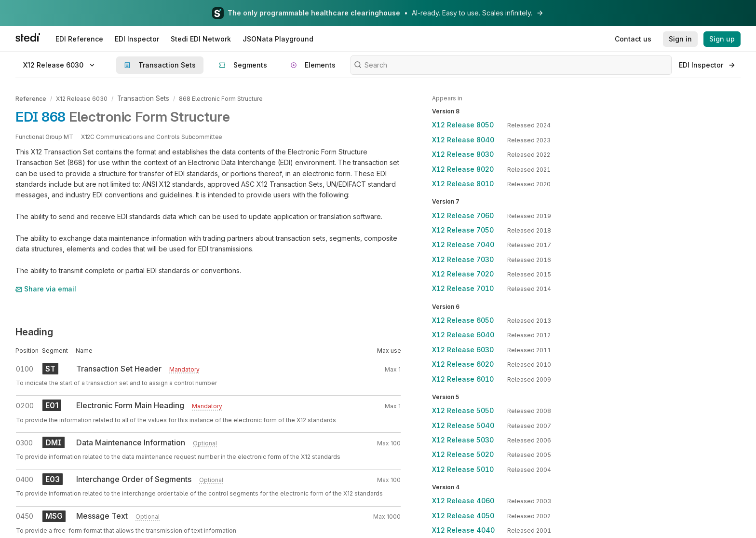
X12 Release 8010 (463, 184)
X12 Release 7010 (463, 288)
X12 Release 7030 (463, 259)
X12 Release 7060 (463, 215)
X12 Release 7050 (463, 230)
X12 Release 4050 (463, 516)
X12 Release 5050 (463, 410)
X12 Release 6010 (463, 379)
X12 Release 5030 (463, 440)
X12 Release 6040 (463, 335)
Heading (34, 331)
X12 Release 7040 (463, 244)
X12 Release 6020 (463, 364)
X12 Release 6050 (463, 320)
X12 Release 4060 (463, 501)
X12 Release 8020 (463, 169)
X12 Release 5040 (463, 425)
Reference (31, 98)
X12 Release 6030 (82, 98)
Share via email (46, 288)
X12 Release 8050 (463, 125)
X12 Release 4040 (463, 530)
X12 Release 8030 (463, 154)
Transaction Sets (141, 98)
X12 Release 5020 (463, 454)
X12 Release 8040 (463, 140)
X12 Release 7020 (463, 274)
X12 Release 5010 (463, 469)
